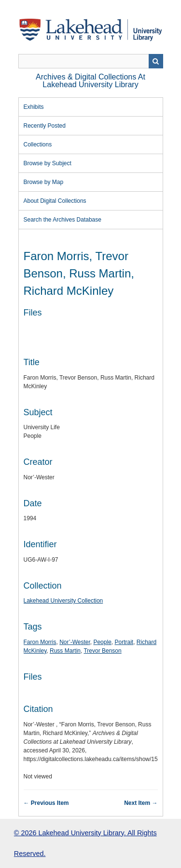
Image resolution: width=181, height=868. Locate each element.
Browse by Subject (48, 163)
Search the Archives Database (63, 220)
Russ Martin (65, 651)
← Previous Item (46, 803)
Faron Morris (40, 642)
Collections (38, 145)
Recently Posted (45, 126)
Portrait (124, 642)
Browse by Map (44, 182)
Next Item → (141, 803)
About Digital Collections (55, 201)
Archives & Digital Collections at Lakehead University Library (90, 81)
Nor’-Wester (75, 642)
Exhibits (34, 107)
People (102, 642)
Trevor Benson (102, 651)
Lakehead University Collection (63, 601)
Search (156, 61)
